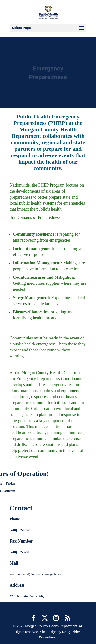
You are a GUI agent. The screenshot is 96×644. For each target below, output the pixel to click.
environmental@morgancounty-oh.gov (36, 574)
